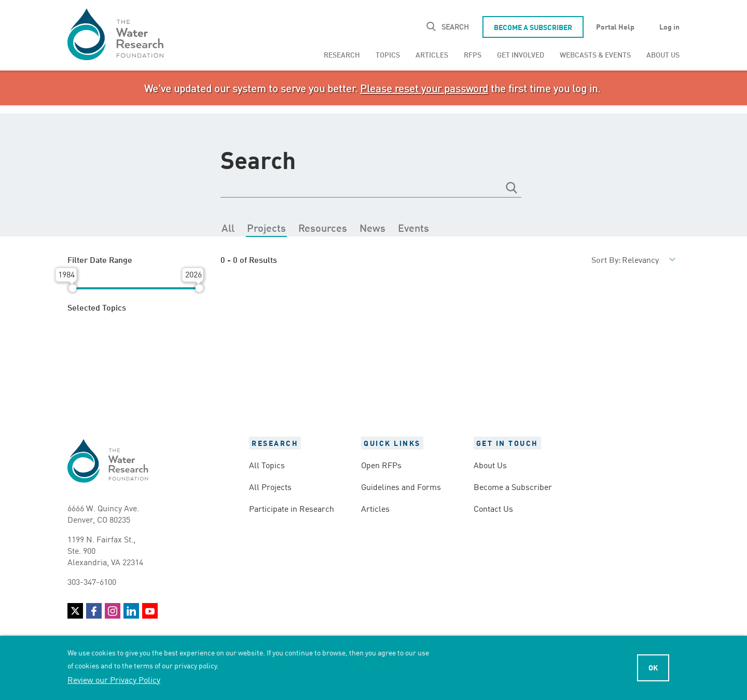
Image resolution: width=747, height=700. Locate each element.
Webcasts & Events (595, 54)
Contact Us (493, 508)
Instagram (113, 611)
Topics (388, 54)
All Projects (270, 486)
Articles (432, 54)
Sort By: (606, 259)
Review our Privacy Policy (114, 679)
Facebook (94, 611)
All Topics (267, 465)
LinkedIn (131, 611)
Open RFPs (381, 465)
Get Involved (521, 54)
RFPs (473, 54)
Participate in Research (292, 508)
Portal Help (615, 26)
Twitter (75, 611)
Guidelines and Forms (401, 486)
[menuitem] (342, 54)
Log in (669, 26)
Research (342, 54)
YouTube (150, 611)
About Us (663, 54)
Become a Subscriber (533, 27)
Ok (653, 667)
